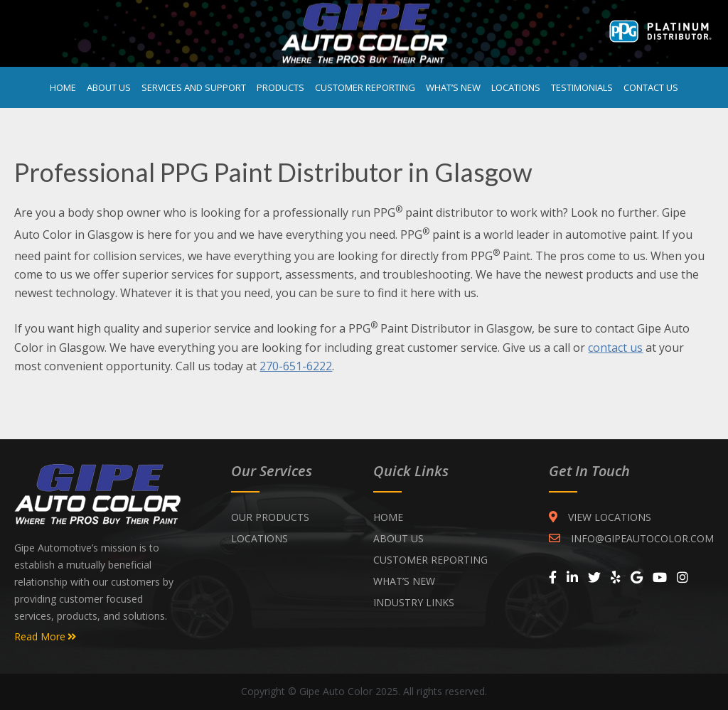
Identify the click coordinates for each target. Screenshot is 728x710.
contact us (615, 348)
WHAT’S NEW (404, 581)
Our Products (270, 517)
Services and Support (194, 87)
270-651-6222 (296, 366)
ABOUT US (398, 538)
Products (280, 87)
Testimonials (582, 87)
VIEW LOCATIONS (600, 517)
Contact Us (651, 87)
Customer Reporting (365, 87)
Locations (516, 87)
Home (63, 87)
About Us (109, 87)
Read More (45, 637)
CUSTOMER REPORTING (430, 560)
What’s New (453, 87)
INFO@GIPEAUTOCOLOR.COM (631, 538)
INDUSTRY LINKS (414, 602)
